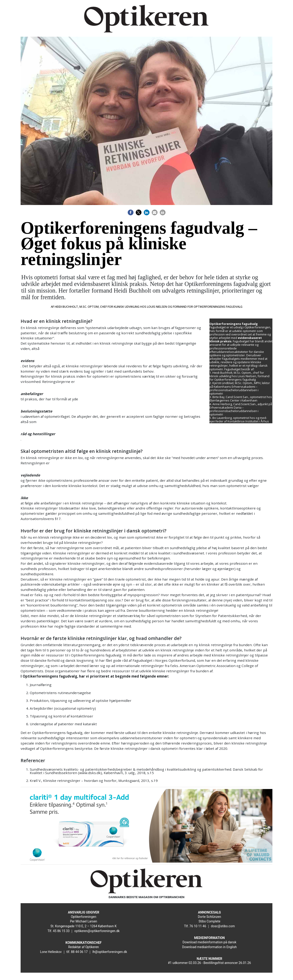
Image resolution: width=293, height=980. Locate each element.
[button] (131, 212)
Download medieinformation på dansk (210, 942)
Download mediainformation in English (210, 947)
